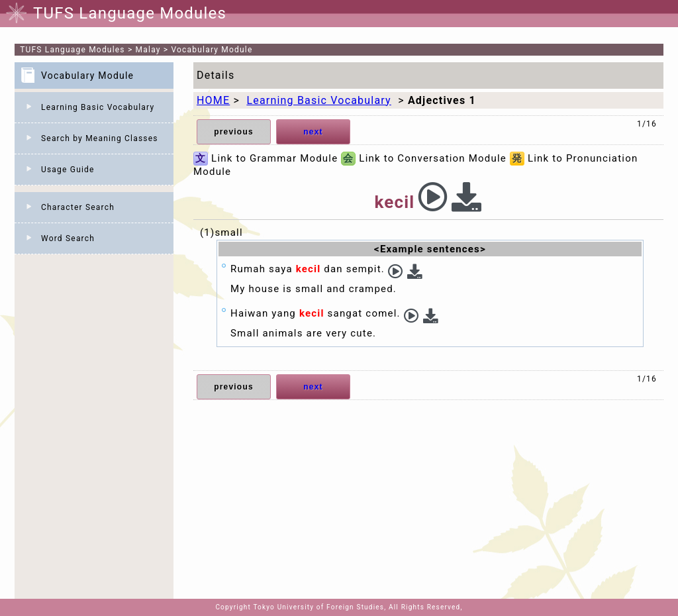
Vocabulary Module (212, 50)
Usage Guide (68, 170)
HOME (213, 100)
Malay (148, 50)
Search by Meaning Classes (100, 138)
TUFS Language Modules (73, 50)
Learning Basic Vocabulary (98, 107)
